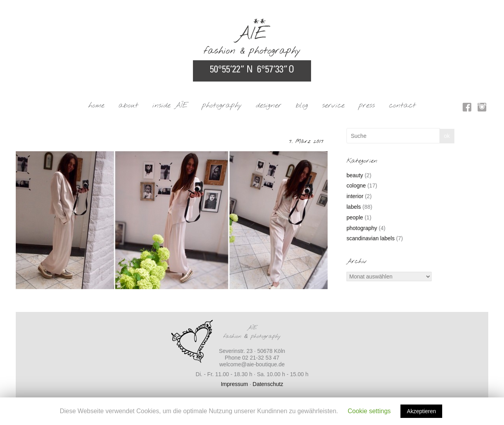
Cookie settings (369, 411)
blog (302, 106)
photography (222, 106)
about (128, 106)
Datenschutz (268, 384)
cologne (356, 186)
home (96, 106)
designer (269, 106)
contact (402, 106)
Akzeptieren (421, 411)
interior (355, 196)
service (333, 106)
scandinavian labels (371, 238)
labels (354, 207)
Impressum (234, 384)
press (367, 106)
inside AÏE (170, 106)
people (355, 217)
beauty (355, 175)
